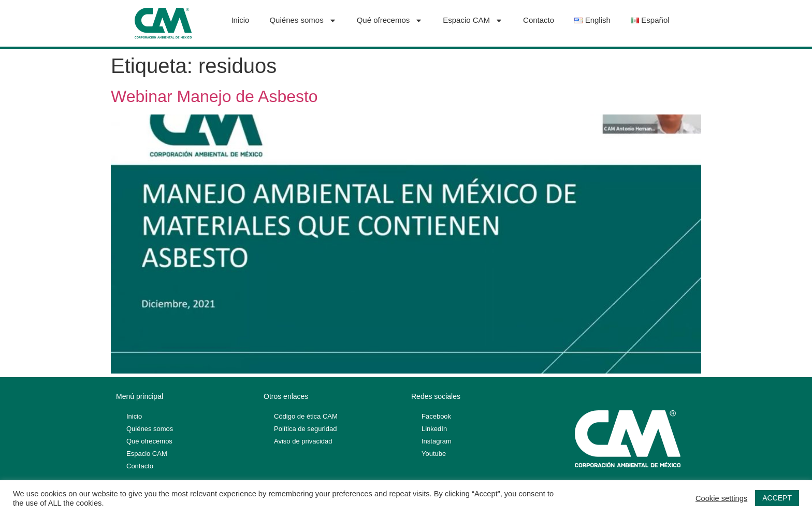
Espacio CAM (473, 20)
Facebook (436, 416)
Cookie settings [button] (721, 498)
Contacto (539, 20)
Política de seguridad (305, 429)
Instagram (437, 441)
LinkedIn (434, 429)
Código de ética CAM (306, 416)
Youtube (434, 454)
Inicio (240, 20)
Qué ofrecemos (390, 20)
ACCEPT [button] (777, 498)
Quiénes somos (303, 20)
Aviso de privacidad (303, 441)
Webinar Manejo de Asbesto (214, 96)
